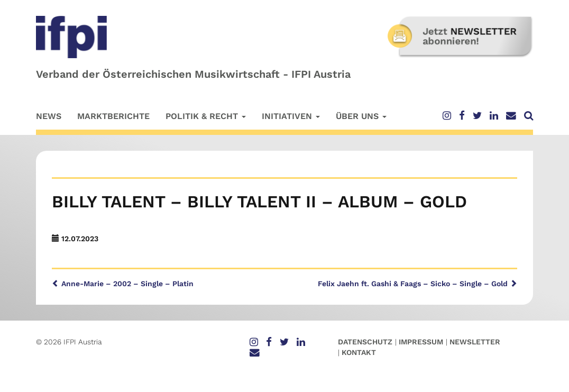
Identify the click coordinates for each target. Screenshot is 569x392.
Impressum (421, 342)
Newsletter (475, 342)
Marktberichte (113, 116)
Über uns (361, 116)
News (49, 116)
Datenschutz (365, 342)
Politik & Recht (206, 116)
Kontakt (359, 352)
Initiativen (291, 116)
